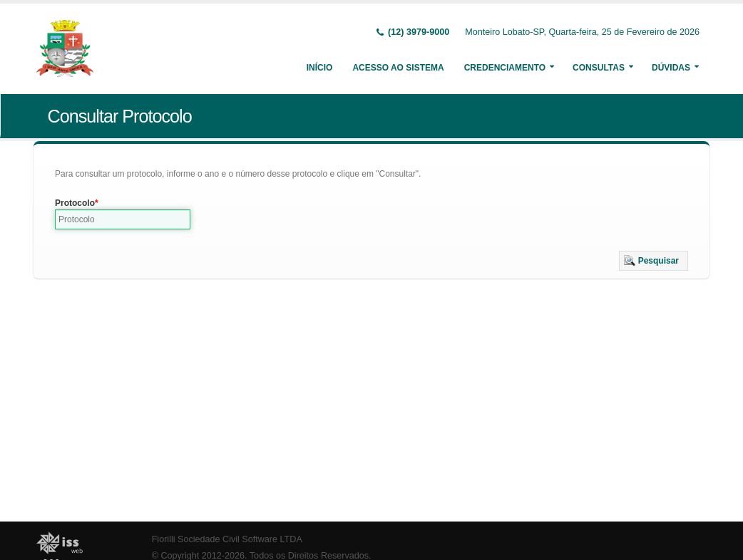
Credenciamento (505, 68)
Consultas (599, 68)
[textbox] (123, 219)
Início (320, 68)
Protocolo (75, 203)
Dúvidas (671, 68)
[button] (654, 261)
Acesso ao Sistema (398, 68)
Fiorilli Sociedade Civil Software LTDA (227, 539)
